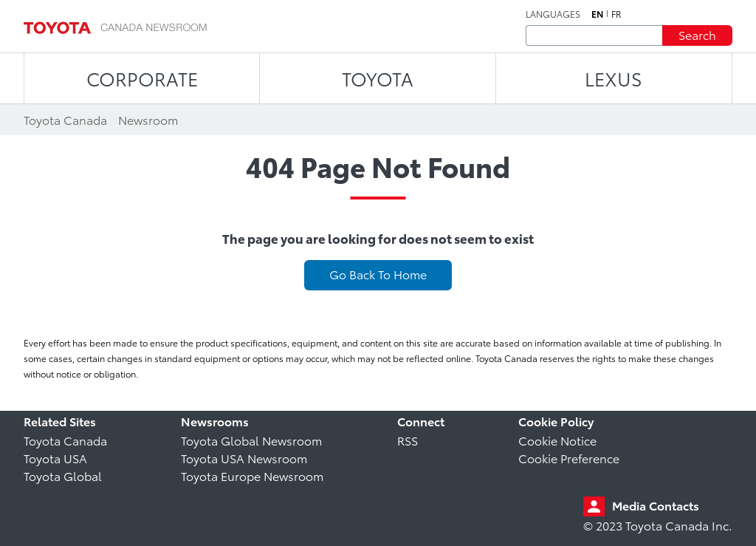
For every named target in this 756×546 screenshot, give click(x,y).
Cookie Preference (569, 458)
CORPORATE (142, 78)
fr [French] (616, 14)
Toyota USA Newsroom (244, 458)
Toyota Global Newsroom (251, 440)
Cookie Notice (557, 440)
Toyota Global (63, 475)
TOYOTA (378, 78)
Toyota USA (55, 458)
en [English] (597, 14)
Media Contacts (656, 505)
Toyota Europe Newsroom (252, 475)
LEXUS (614, 78)
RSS (408, 440)
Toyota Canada (65, 440)
